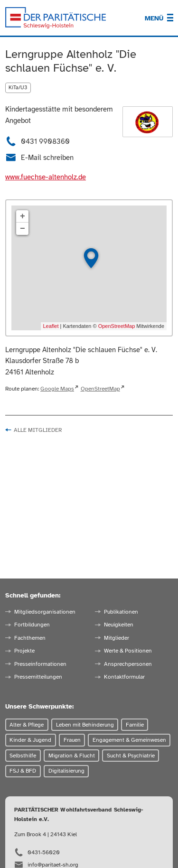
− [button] (23, 229)
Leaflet (51, 326)
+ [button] (23, 216)
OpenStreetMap (117, 326)
